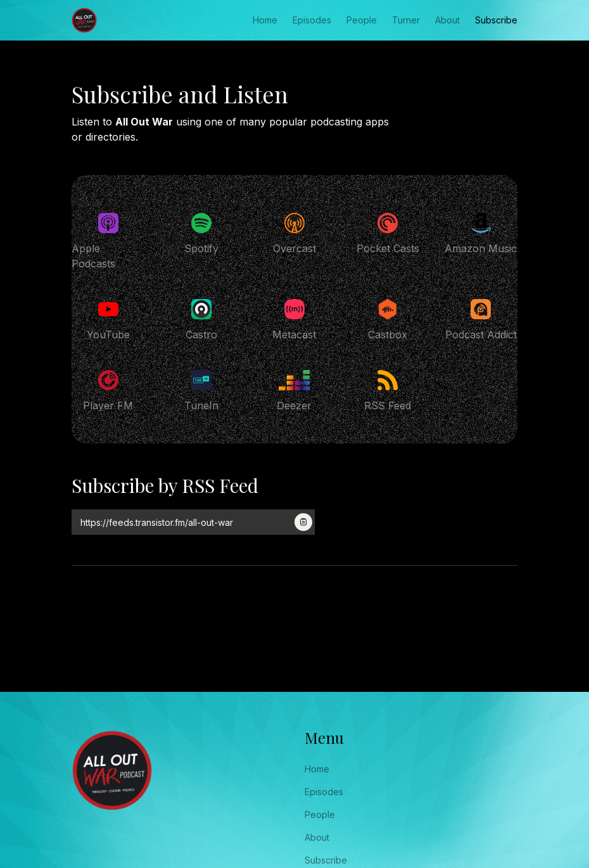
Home (265, 20)
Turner (406, 20)
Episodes (312, 20)
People (362, 20)
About (447, 20)
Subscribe (496, 20)
